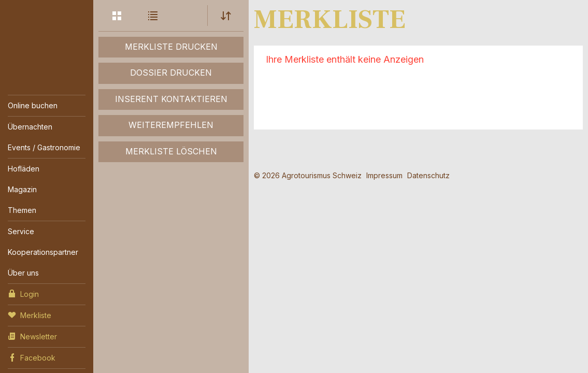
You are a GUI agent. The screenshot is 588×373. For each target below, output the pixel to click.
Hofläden (24, 169)
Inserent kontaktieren (171, 99)
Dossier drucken (171, 73)
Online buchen (33, 105)
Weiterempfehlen (171, 125)
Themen (22, 210)
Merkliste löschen (171, 151)
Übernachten (30, 127)
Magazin (22, 189)
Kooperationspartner (43, 252)
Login (23, 293)
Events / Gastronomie (44, 147)
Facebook (32, 357)
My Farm (47, 36)
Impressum (384, 175)
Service (21, 231)
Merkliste (30, 314)
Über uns (23, 273)
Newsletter (32, 336)
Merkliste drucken (171, 47)
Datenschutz (428, 175)
